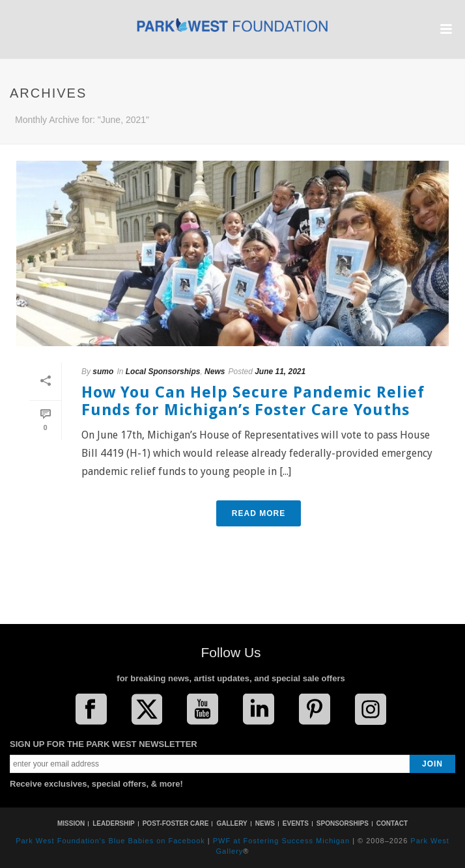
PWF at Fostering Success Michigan (281, 841)
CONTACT (392, 823)
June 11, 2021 (280, 372)
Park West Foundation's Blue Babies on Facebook (110, 841)
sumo (103, 372)
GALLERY (232, 823)
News (215, 372)
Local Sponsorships (163, 372)
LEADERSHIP (113, 823)
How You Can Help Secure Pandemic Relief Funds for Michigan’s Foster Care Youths (253, 401)
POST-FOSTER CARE (176, 823)
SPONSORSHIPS (343, 823)
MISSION (71, 823)
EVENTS (296, 823)
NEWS (265, 823)
